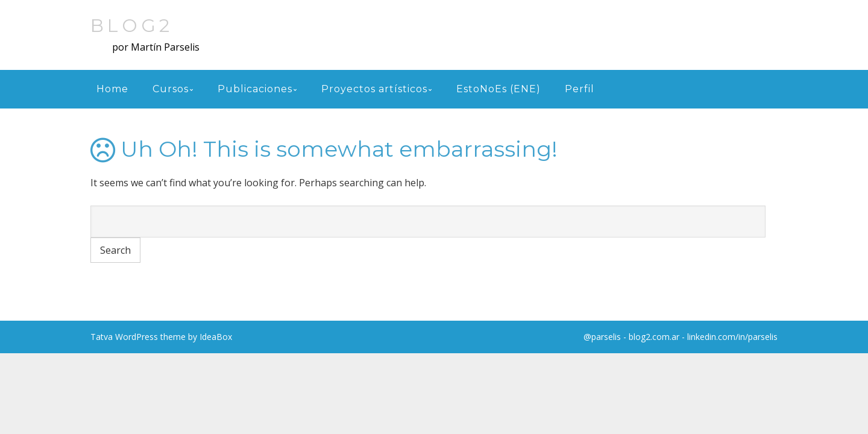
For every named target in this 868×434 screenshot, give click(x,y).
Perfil (580, 89)
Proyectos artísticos (374, 89)
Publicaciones (255, 89)
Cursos (171, 89)
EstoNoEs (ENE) (498, 89)
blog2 (132, 26)
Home (112, 89)
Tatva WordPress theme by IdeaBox (161, 337)
